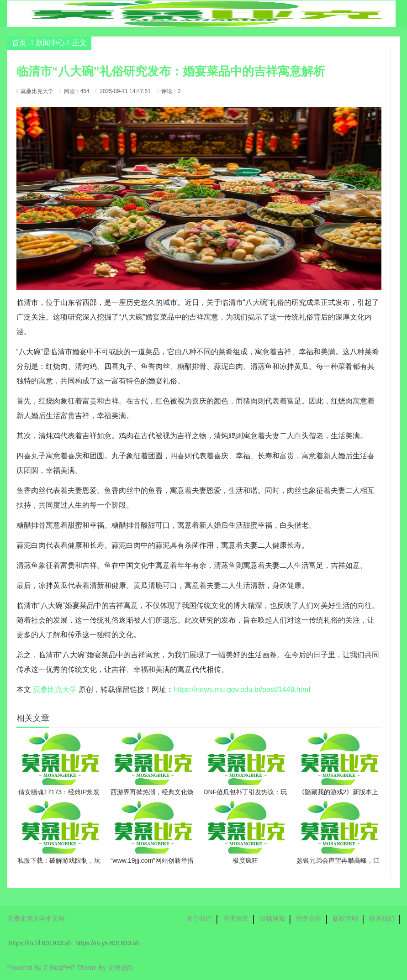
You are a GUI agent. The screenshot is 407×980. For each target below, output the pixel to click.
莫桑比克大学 (55, 689)
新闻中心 (50, 43)
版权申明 (345, 918)
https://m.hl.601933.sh (40, 943)
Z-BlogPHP (59, 968)
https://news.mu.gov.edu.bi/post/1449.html (242, 689)
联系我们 (382, 918)
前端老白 (121, 968)
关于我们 (199, 918)
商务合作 (309, 918)
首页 (19, 43)
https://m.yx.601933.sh (108, 943)
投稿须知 (272, 918)
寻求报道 (236, 918)
